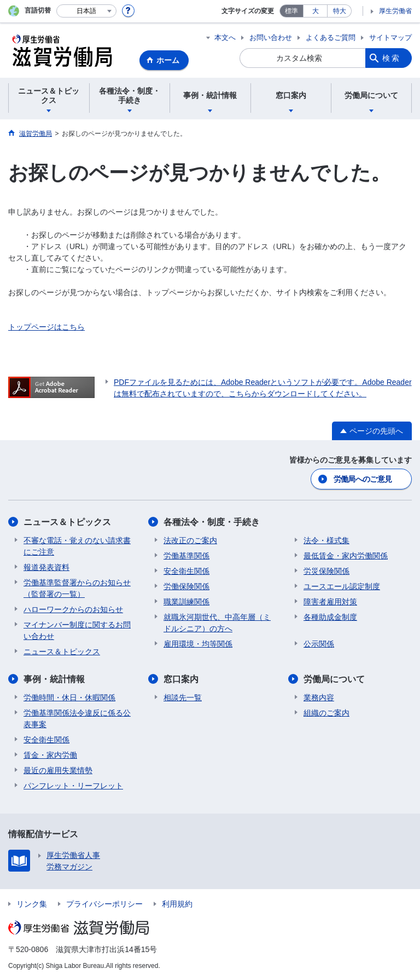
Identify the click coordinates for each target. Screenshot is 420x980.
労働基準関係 (186, 556)
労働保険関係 (186, 586)
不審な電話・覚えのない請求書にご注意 (77, 546)
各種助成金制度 (330, 617)
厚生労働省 (395, 11)
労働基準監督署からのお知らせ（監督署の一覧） (77, 588)
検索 (392, 58)
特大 (340, 11)
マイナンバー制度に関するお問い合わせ (77, 630)
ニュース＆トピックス (67, 522)
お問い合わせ (271, 38)
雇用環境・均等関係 (198, 644)
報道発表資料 (46, 567)
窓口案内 (181, 679)
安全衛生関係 (186, 571)
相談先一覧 (183, 697)
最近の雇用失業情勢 (58, 770)
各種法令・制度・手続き (212, 522)
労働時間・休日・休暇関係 (69, 697)
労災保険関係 (326, 571)
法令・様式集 (326, 540)
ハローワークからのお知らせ (73, 609)
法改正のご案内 (190, 540)
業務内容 (319, 697)
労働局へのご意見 (363, 479)
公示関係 (319, 644)
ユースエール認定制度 (342, 586)
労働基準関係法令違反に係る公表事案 (77, 719)
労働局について (334, 679)
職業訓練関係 (186, 602)
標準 (291, 11)
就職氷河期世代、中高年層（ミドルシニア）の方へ (217, 623)
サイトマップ (390, 38)
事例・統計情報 (54, 679)
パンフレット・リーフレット (73, 786)
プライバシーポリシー (104, 904)
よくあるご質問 (331, 38)
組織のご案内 (326, 713)
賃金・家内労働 (50, 755)
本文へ (225, 38)
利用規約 (177, 904)
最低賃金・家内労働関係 (346, 556)
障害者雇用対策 (330, 602)
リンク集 (32, 904)
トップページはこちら (46, 327)
